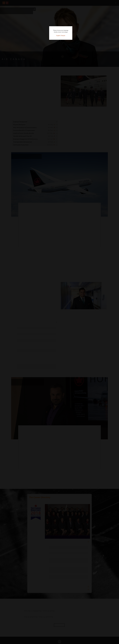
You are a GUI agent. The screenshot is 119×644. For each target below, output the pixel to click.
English (58, 36)
